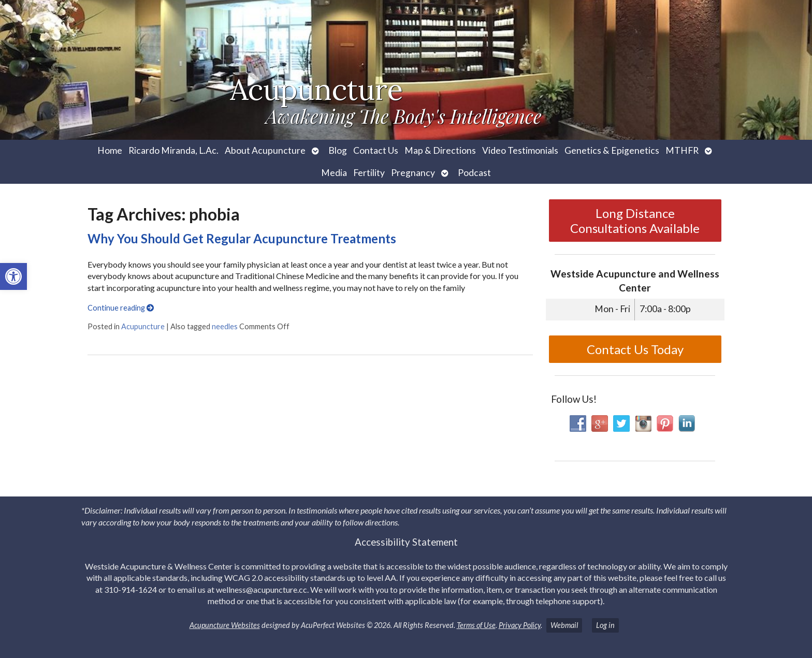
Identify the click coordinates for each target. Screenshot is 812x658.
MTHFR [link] (682, 150)
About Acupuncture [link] (265, 150)
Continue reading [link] (121, 308)
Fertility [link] (369, 173)
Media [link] (334, 173)
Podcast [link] (474, 173)
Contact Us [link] (376, 150)
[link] (13, 276)
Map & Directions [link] (440, 150)
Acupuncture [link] (143, 326)
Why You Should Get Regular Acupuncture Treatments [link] (242, 238)
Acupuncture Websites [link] (225, 625)
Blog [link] (338, 150)
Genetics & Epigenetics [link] (612, 150)
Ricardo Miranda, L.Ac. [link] (173, 150)
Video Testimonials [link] (520, 150)
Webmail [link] (564, 625)
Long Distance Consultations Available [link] (635, 221)
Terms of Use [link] (476, 625)
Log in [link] (605, 625)
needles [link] (225, 326)
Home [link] (110, 150)
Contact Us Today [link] (635, 349)
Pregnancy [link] (413, 173)
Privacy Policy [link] (520, 625)
